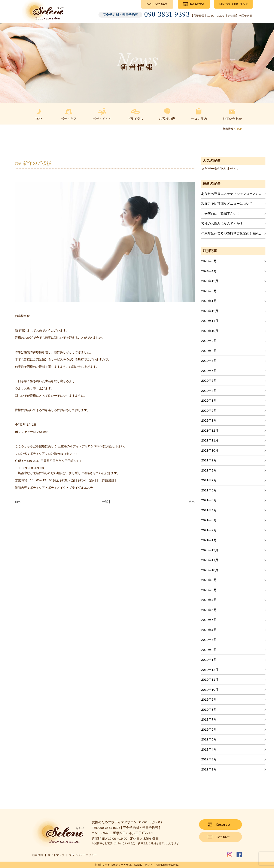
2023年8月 (209, 291)
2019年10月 (210, 690)
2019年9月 (209, 699)
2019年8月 (209, 710)
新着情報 (38, 855)
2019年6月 (209, 729)
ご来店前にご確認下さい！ (220, 214)
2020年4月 (209, 630)
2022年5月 (209, 381)
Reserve (197, 4)
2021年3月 (209, 520)
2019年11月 (210, 680)
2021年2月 (209, 530)
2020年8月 (209, 590)
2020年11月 (210, 560)
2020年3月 (209, 640)
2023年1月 (209, 301)
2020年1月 (209, 660)
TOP (239, 129)
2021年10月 (210, 450)
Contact (161, 4)
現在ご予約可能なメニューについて (227, 203)
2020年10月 (210, 570)
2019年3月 (209, 759)
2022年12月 (210, 311)
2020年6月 (209, 610)
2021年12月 (210, 430)
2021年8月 (209, 470)
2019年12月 (210, 670)
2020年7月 (209, 600)
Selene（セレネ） (145, 865)
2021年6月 (209, 490)
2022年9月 (209, 341)
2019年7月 (209, 719)
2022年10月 (210, 331)
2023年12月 (210, 281)
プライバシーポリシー (83, 855)
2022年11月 (210, 321)
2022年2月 (209, 411)
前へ (18, 502)
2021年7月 (209, 480)
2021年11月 (210, 440)
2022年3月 (209, 400)
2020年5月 (209, 620)
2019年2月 (209, 769)
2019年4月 (209, 749)
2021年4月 (209, 510)
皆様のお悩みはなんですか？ (222, 223)
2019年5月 (209, 739)
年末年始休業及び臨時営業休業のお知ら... (232, 234)
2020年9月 (209, 580)
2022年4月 (209, 391)
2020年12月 (210, 550)
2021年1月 (209, 540)
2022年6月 (209, 371)
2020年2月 (209, 650)
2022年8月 (209, 351)
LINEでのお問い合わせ (233, 4)
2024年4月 (209, 271)
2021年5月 (209, 500)
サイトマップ (56, 855)
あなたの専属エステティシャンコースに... (232, 194)
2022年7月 (209, 361)
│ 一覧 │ (105, 502)
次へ (192, 502)
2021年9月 (209, 460)
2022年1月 (209, 420)
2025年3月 (209, 261)
